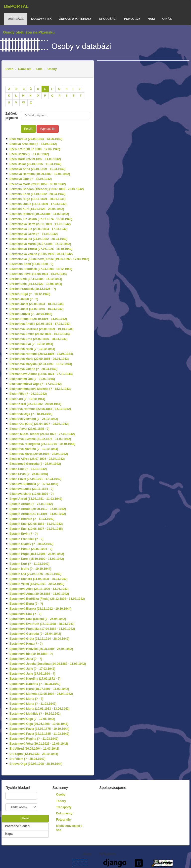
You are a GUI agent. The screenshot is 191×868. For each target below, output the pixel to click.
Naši (151, 19)
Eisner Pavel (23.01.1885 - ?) (29, 429)
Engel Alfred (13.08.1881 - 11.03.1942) (36, 499)
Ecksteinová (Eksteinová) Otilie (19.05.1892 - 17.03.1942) (49, 259)
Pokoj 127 (132, 19)
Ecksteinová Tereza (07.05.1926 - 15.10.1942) (41, 249)
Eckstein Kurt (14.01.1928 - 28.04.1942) (37, 209)
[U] (9, 103)
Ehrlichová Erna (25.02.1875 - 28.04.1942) (38, 339)
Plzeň (9, 69)
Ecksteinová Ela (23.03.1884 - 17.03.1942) (39, 229)
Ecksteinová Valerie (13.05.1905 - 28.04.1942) (41, 254)
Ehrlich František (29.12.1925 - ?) (33, 289)
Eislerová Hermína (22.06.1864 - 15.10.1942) (40, 409)
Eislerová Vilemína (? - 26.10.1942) (34, 419)
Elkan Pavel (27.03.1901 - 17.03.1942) (35, 479)
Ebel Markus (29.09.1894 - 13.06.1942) (36, 139)
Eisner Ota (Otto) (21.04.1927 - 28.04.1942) (39, 424)
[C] (24, 89)
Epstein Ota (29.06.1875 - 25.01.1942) (35, 574)
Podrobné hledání (18, 826)
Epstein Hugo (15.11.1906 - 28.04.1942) (37, 554)
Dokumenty (64, 813)
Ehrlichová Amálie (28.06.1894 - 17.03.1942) (40, 324)
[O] (38, 96)
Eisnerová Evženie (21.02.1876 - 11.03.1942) (40, 439)
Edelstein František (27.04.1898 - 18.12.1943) (41, 269)
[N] (31, 96)
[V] (16, 103)
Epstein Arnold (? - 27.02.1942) (31, 504)
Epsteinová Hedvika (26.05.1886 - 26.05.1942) (41, 649)
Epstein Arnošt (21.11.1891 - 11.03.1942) (38, 514)
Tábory (61, 801)
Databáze (25, 69)
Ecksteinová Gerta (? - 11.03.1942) (34, 234)
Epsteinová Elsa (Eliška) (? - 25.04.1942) (38, 619)
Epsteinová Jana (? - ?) (26, 659)
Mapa (9, 834)
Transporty (64, 807)
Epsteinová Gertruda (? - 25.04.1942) (35, 634)
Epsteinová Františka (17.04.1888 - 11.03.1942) (42, 629)
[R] (59, 96)
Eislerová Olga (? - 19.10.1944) (31, 414)
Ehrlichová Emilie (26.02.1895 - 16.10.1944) (40, 334)
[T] (81, 96)
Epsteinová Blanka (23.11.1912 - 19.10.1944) (40, 609)
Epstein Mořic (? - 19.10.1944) (30, 569)
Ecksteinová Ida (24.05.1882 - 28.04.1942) (38, 239)
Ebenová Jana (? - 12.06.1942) (31, 179)
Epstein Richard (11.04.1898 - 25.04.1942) (38, 579)
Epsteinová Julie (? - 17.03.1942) (32, 669)
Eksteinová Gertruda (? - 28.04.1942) (35, 464)
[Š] (74, 96)
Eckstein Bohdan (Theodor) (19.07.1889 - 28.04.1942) (47, 189)
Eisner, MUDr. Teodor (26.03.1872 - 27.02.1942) (42, 434)
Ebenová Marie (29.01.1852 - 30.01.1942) (38, 184)
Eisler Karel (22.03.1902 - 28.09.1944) (35, 404)
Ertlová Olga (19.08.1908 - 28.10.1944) (36, 764)
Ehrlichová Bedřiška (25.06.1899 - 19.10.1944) (42, 329)
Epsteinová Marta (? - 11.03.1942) (33, 704)
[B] (16, 89)
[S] (67, 96)
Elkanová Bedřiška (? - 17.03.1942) (34, 484)
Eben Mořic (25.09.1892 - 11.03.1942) (35, 159)
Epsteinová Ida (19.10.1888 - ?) (31, 654)
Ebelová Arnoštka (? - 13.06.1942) (33, 144)
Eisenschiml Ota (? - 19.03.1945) (32, 379)
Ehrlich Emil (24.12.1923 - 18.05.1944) (36, 284)
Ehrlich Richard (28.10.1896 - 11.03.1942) (38, 319)
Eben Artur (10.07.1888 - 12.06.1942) (35, 149)
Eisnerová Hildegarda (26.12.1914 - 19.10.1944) (42, 444)
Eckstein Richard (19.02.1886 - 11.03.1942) (39, 214)
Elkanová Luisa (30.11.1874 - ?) (31, 489)
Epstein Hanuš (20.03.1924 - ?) (31, 549)
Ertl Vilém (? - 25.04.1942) (27, 759)
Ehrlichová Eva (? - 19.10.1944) (31, 344)
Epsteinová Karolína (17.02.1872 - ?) (35, 679)
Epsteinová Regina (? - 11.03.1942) (34, 739)
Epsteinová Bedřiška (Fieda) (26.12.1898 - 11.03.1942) (47, 599)
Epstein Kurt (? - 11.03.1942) (29, 564)
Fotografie (64, 820)
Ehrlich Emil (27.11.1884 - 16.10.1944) (36, 279)
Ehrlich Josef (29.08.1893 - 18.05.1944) (36, 304)
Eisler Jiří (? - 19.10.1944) (27, 399)
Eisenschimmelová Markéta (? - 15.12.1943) (40, 389)
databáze (16, 19)
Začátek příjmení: (11, 116)
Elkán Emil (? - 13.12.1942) (28, 469)
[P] (45, 96)
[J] (79, 89)
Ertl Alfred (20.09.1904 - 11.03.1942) (34, 749)
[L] (16, 96)
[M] (23, 96)
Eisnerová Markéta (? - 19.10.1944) (34, 449)
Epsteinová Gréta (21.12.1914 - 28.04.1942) (39, 639)
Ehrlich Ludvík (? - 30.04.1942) (31, 314)
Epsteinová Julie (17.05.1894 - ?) (32, 674)
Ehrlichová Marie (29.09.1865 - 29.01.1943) (39, 359)
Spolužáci (108, 19)
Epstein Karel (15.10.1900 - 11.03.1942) (37, 559)
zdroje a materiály (75, 19)
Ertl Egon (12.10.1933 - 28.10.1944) (34, 754)
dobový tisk (41, 19)
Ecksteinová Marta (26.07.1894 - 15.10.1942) (40, 244)
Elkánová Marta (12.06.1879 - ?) (31, 494)
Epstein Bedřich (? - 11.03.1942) (32, 519)
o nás (167, 19)
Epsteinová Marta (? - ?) (26, 699)
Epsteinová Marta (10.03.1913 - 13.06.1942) (39, 709)
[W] (23, 103)
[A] (9, 89)
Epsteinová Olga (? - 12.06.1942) (32, 719)
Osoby (52, 69)
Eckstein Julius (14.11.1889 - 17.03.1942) (38, 204)
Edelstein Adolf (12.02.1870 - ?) (31, 264)
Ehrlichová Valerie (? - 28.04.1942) (33, 369)
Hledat (25, 818)
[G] (59, 89)
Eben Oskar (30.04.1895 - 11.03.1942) (35, 164)
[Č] (31, 89)
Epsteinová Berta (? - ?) (26, 604)
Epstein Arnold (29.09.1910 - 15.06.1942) (38, 509)
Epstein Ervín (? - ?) (24, 534)
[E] (45, 89)
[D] (38, 89)
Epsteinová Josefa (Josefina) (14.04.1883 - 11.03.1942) (48, 664)
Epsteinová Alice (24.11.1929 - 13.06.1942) (39, 589)
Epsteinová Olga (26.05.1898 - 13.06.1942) (39, 724)
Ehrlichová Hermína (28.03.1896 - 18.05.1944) (41, 354)
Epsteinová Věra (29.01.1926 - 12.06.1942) (39, 744)
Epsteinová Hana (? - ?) (26, 644)
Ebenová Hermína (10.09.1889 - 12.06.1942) (40, 174)
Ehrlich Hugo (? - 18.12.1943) (30, 294)
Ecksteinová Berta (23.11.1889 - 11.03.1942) (40, 224)
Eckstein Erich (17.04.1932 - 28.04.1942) (37, 194)
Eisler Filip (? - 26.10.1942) (28, 394)
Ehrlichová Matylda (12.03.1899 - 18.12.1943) (41, 364)
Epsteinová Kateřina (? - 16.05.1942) (35, 684)
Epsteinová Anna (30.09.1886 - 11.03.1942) (39, 594)
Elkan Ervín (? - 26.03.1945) (29, 474)
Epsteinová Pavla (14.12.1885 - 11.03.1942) (39, 734)
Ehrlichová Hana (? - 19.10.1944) (32, 349)
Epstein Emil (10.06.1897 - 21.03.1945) (36, 529)
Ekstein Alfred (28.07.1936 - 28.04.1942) (37, 459)
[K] (9, 96)
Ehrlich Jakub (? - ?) (24, 299)
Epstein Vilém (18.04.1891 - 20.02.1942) (37, 584)
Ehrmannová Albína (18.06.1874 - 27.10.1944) (41, 374)
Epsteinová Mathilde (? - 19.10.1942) (35, 714)
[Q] (52, 96)
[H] (66, 89)
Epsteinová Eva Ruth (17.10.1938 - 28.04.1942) (42, 624)
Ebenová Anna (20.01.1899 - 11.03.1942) (37, 169)
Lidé (39, 69)
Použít (28, 129)
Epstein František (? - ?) (26, 539)
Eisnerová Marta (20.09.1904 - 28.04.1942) (39, 454)
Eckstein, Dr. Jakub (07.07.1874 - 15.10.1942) (41, 219)
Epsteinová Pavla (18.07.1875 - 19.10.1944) (39, 729)
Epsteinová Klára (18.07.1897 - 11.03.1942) (39, 689)
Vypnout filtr (48, 129)
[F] (52, 89)
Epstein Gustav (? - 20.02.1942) (31, 544)
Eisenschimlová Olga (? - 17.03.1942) (36, 384)
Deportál (16, 6)
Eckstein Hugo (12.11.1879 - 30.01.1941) (37, 199)
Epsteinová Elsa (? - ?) (25, 614)
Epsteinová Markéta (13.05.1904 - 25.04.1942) (41, 694)
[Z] (31, 103)
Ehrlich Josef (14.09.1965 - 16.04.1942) (36, 309)
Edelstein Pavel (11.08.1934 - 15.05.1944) (38, 274)
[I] (73, 89)
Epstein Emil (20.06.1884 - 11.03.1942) (36, 524)
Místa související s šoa (69, 828)
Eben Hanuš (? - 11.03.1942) (29, 154)
